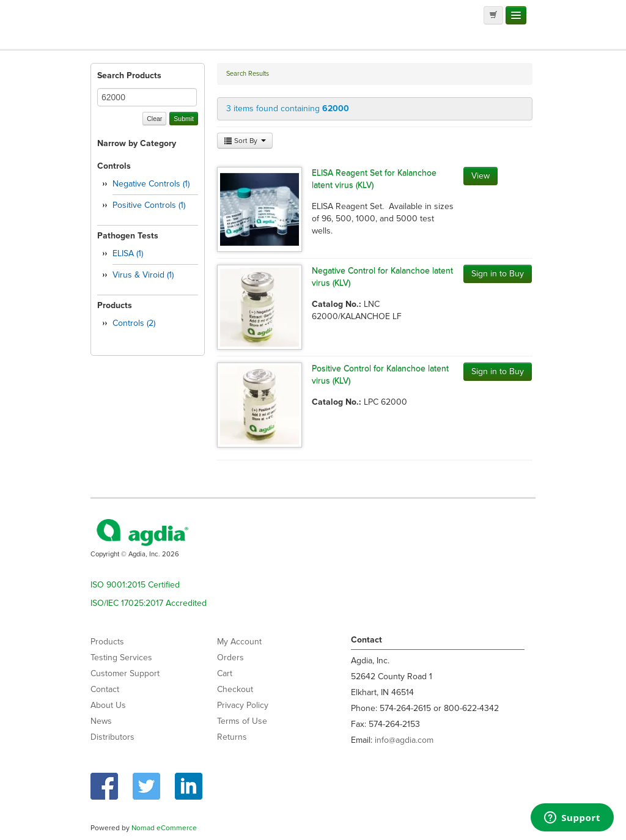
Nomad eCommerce (164, 828)
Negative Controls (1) (151, 184)
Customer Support (125, 673)
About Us (108, 705)
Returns (232, 737)
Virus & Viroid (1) (143, 275)
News (101, 721)
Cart (225, 673)
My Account (239, 642)
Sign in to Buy (498, 274)
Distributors (112, 737)
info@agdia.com (404, 740)
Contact (105, 689)
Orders (230, 658)
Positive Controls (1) (149, 205)
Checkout (235, 689)
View (481, 176)
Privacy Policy (243, 705)
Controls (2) (134, 323)
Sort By (245, 141)
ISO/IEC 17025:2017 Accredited (149, 603)
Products (107, 642)
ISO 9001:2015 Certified (135, 585)
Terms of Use (242, 721)
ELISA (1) (128, 253)
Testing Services (121, 658)
